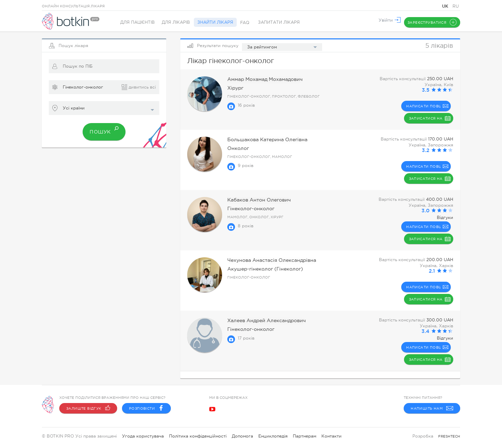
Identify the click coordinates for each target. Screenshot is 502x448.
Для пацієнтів (138, 23)
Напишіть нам (432, 408)
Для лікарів (178, 23)
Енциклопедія (273, 436)
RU (456, 6)
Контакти (332, 436)
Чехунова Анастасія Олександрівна (266, 261)
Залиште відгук (88, 408)
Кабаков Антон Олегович (255, 200)
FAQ (250, 23)
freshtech (449, 436)
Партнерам (305, 436)
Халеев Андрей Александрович (262, 321)
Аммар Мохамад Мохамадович (261, 80)
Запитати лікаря (284, 23)
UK (446, 6)
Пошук (104, 128)
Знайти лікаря (218, 23)
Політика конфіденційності (198, 436)
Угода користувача (143, 436)
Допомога (242, 436)
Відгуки (445, 218)
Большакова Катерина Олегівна (262, 140)
